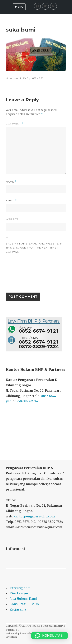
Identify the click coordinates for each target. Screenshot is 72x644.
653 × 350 (38, 78)
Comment (14, 124)
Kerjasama (18, 609)
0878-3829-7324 (26, 401)
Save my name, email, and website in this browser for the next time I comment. (34, 248)
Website (12, 219)
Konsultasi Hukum (24, 604)
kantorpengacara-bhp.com (34, 516)
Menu (19, 7)
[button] (49, 636)
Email (11, 201)
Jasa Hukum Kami (23, 599)
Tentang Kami (21, 588)
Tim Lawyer (19, 593)
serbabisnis (29, 633)
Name (11, 182)
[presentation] (22, 275)
